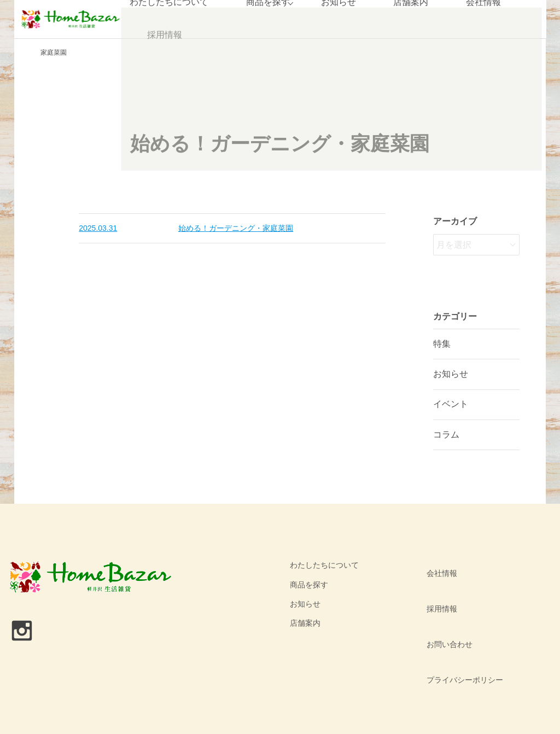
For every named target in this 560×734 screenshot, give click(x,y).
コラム (446, 435)
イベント (451, 404)
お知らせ (451, 374)
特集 (442, 344)
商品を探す (309, 585)
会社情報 (437, 565)
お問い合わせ (445, 604)
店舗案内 (305, 623)
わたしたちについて (324, 565)
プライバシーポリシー (460, 623)
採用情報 (164, 35)
